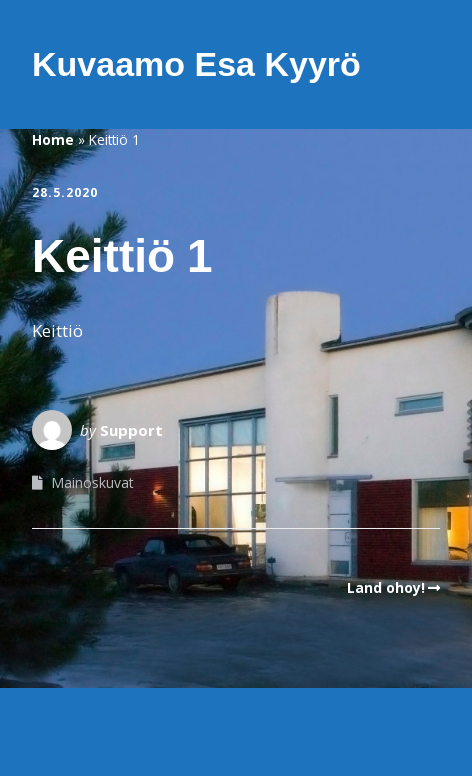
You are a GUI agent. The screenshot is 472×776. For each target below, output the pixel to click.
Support (131, 430)
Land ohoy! (386, 587)
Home (53, 139)
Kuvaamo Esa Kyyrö (196, 64)
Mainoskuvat (92, 482)
